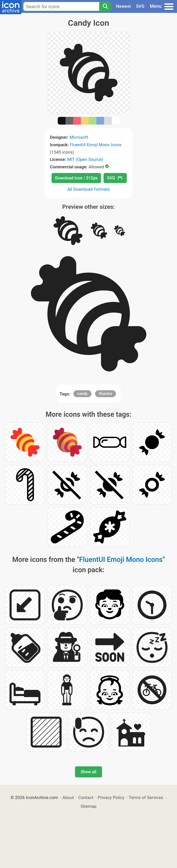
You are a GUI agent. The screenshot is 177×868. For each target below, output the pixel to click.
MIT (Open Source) (85, 159)
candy (82, 394)
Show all (88, 772)
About (68, 797)
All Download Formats (88, 189)
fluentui (106, 394)
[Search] (105, 6)
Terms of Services (146, 797)
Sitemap (89, 806)
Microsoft (79, 137)
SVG (140, 6)
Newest (124, 6)
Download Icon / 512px (76, 178)
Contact (86, 797)
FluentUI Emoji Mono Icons (96, 145)
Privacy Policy (111, 797)
